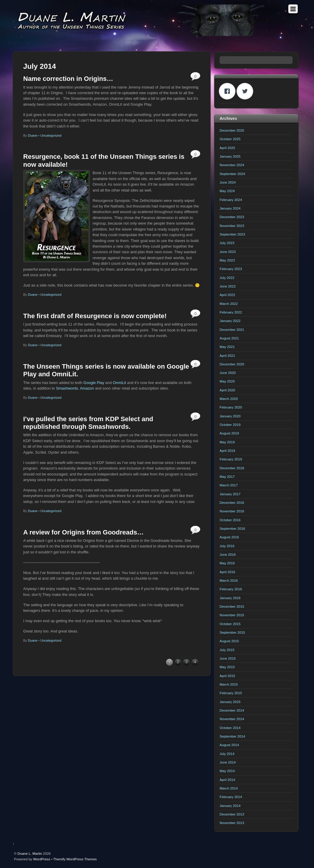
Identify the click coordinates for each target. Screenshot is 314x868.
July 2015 (227, 650)
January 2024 (230, 208)
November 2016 (232, 511)
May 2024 (227, 191)
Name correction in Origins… (68, 79)
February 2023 (231, 269)
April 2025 (228, 148)
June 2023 (228, 252)
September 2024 (232, 174)
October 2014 (230, 728)
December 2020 (232, 364)
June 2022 (228, 286)
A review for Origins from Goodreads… (84, 532)
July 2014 (227, 754)
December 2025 (232, 130)
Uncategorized (51, 135)
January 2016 (230, 598)
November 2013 (232, 823)
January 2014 (230, 806)
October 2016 (230, 520)
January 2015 (230, 702)
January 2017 (230, 494)
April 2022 (228, 295)
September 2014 (232, 736)
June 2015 (228, 658)
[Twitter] (246, 91)
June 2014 (228, 762)
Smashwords (67, 388)
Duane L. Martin (30, 853)
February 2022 (231, 312)
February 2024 (231, 200)
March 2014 (229, 788)
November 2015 (232, 615)
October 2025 (230, 139)
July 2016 (227, 546)
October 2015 (230, 624)
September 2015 (232, 632)
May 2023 (227, 260)
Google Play (94, 383)
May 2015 (227, 667)
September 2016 (232, 528)
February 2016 (231, 589)
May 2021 (227, 347)
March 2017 (229, 485)
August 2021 (229, 338)
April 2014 (228, 780)
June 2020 (228, 373)
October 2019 (230, 425)
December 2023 (232, 217)
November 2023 (232, 226)
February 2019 (231, 459)
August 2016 (229, 537)
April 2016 (228, 572)
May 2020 (227, 381)
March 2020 (229, 399)
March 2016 (229, 580)
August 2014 (229, 745)
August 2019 (229, 433)
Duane (32, 135)
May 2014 (227, 771)
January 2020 (230, 416)
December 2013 (232, 814)
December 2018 (232, 468)
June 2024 (228, 182)
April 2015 (228, 676)
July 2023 (227, 243)
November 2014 (232, 719)
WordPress (42, 859)
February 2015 (231, 693)
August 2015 (229, 641)
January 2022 (230, 321)
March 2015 (229, 684)
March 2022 (229, 304)
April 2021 (228, 355)
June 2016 (228, 554)
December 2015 (232, 606)
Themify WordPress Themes (75, 859)
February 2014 (231, 797)
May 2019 (227, 442)
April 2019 (228, 451)
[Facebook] (229, 91)
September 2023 (232, 234)
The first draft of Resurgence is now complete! (95, 316)
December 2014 (232, 710)
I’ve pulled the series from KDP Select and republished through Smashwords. (88, 423)
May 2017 (227, 476)
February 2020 (231, 407)
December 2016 (232, 502)
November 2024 (232, 165)
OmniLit (119, 383)
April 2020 (228, 390)
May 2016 (227, 563)
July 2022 (227, 278)
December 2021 (232, 330)
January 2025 (230, 156)
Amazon (87, 388)
